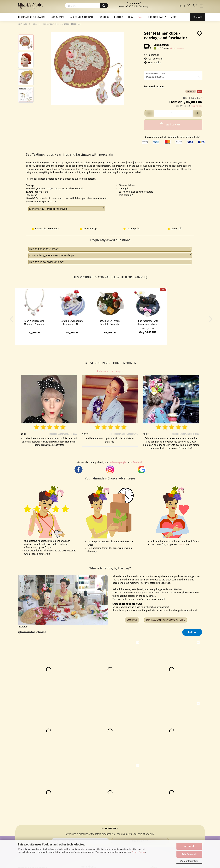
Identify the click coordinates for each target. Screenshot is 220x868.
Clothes (119, 17)
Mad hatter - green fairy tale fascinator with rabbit (110, 322)
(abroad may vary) (177, 48)
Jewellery (103, 17)
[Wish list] (195, 6)
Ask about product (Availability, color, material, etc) (174, 137)
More (174, 17)
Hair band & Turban (81, 17)
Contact (197, 17)
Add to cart (170, 124)
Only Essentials (189, 854)
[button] (182, 6)
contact (182, 544)
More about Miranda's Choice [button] (166, 620)
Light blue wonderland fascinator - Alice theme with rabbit (72, 322)
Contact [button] (132, 620)
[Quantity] (173, 113)
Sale (141, 17)
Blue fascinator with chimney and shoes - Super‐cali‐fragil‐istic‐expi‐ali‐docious (148, 322)
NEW (131, 17)
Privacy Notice (138, 852)
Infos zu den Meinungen (110, 371)
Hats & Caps (57, 17)
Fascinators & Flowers (32, 17)
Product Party (157, 17)
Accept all (189, 846)
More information (189, 861)
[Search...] (104, 6)
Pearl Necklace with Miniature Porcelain (34, 322)
